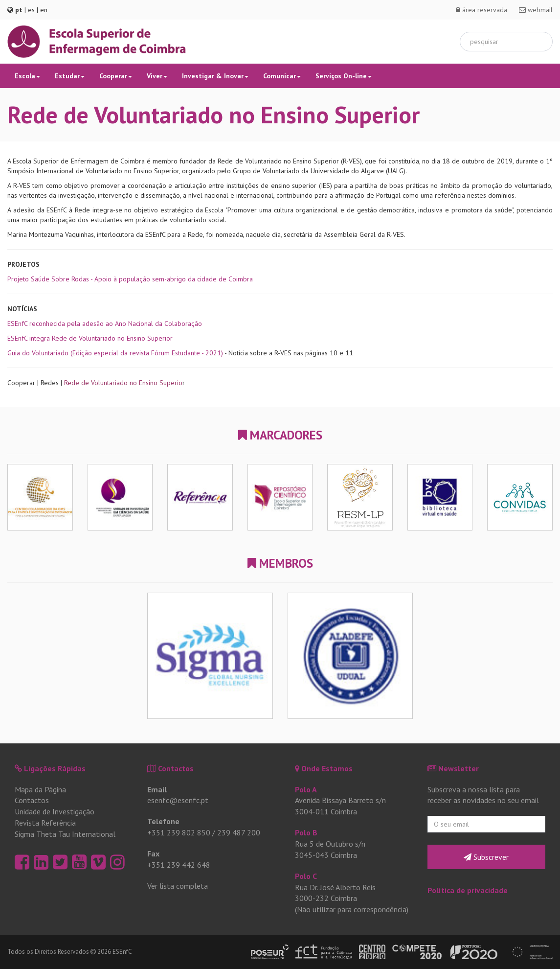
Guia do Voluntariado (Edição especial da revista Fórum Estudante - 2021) (115, 353)
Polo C (306, 876)
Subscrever (486, 857)
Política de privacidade (468, 890)
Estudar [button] (70, 76)
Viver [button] (157, 76)
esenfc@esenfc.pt (178, 800)
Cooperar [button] (116, 76)
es (31, 10)
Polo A (306, 789)
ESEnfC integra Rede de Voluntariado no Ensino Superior (90, 338)
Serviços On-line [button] (344, 76)
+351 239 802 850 (179, 832)
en (44, 10)
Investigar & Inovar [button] (215, 76)
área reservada (482, 10)
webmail (536, 10)
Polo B (306, 832)
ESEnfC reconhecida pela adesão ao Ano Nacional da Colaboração (105, 323)
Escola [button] (27, 76)
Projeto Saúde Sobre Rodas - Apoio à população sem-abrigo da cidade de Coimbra (130, 279)
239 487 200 (239, 832)
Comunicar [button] (282, 76)
